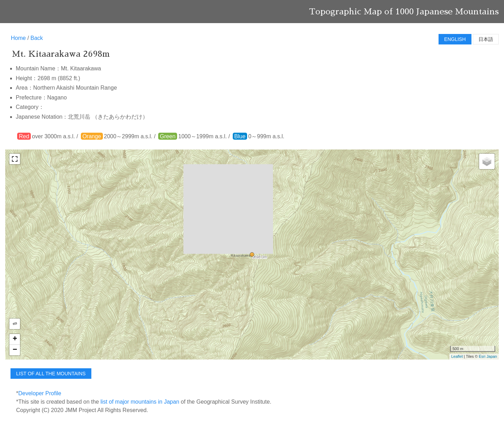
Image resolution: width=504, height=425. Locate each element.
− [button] (15, 350)
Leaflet (457, 356)
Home (18, 38)
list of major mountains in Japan (140, 402)
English (455, 39)
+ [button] (15, 339)
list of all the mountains (51, 374)
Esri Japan (488, 356)
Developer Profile (40, 393)
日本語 (486, 39)
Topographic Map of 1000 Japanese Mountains (404, 12)
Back (37, 38)
